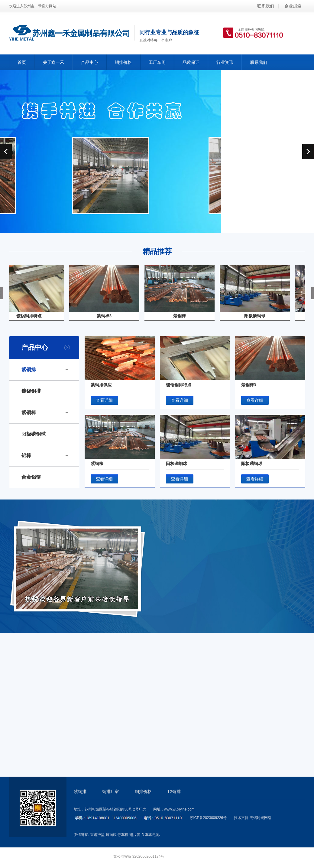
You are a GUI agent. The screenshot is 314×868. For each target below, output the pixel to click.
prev (6, 152)
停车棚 (123, 835)
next (308, 152)
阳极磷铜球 (34, 434)
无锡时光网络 (261, 818)
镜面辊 (111, 835)
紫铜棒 (29, 413)
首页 (22, 62)
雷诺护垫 (97, 835)
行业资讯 (225, 62)
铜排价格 (123, 62)
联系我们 (266, 6)
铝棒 (26, 455)
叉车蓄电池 (151, 835)
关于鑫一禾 (53, 62)
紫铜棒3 (249, 385)
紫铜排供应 (101, 385)
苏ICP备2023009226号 (208, 818)
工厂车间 (157, 62)
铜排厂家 (111, 791)
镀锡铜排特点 (179, 385)
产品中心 (89, 62)
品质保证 (191, 62)
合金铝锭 (31, 477)
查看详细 (104, 400)
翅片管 (135, 835)
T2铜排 (174, 791)
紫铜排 (29, 370)
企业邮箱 (293, 6)
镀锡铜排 (31, 391)
